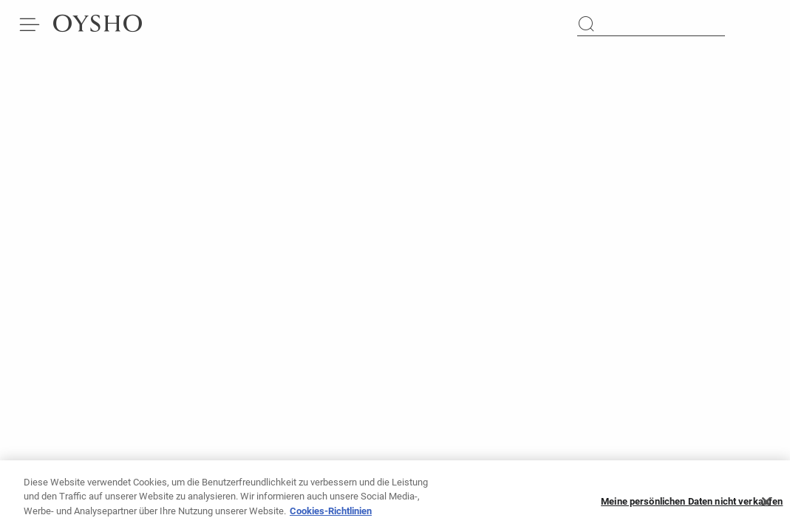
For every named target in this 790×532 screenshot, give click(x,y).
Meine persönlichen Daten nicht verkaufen (692, 506)
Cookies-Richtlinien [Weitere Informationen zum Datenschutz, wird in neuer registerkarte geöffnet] (331, 515)
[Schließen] (766, 506)
